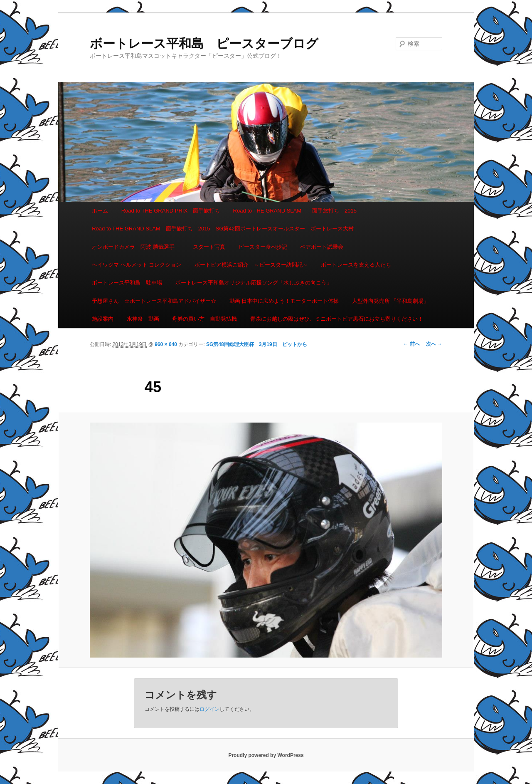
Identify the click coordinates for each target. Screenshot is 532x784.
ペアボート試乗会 (322, 247)
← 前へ (411, 344)
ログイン (209, 709)
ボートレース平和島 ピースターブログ (204, 43)
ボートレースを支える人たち (356, 265)
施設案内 (103, 319)
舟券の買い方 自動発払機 (204, 319)
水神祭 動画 (143, 319)
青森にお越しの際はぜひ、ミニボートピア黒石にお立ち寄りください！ (337, 319)
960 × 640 (166, 344)
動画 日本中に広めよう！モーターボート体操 (284, 301)
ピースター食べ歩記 (263, 247)
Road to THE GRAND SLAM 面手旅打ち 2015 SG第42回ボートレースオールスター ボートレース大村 (223, 229)
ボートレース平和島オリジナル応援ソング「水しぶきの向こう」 (254, 283)
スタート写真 (209, 247)
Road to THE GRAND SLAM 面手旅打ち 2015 (295, 211)
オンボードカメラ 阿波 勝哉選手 (136, 247)
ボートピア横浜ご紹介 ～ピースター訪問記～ (251, 265)
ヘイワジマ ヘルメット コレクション (137, 265)
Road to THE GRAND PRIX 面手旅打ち (171, 211)
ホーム (100, 211)
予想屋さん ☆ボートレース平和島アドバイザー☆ (154, 301)
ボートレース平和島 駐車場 (127, 283)
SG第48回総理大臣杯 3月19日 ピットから (257, 344)
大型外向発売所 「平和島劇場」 (391, 301)
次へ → (434, 344)
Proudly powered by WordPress (266, 755)
